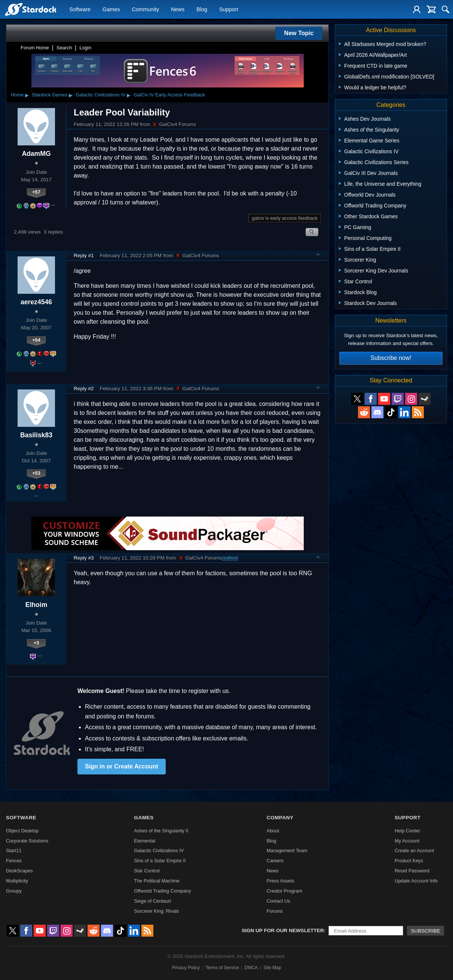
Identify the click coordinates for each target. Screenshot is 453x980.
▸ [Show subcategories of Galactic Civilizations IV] (129, 95)
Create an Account (414, 850)
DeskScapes (19, 871)
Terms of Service (222, 968)
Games (111, 10)
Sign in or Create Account (122, 766)
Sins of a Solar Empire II (160, 861)
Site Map (272, 968)
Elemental (145, 841)
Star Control (147, 871)
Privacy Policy (186, 968)
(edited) (230, 558)
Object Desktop (22, 831)
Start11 (14, 850)
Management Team (287, 850)
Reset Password (412, 871)
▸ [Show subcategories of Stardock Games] (71, 95)
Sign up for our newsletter (283, 930)
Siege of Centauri (152, 901)
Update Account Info (416, 881)
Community (145, 10)
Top (318, 255)
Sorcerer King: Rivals (156, 911)
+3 (36, 643)
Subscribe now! (391, 358)
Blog (202, 10)
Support (229, 10)
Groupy (14, 891)
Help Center (407, 831)
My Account (407, 841)
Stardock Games (50, 95)
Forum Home (35, 48)
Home (17, 95)
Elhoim (36, 605)
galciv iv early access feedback (285, 218)
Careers (275, 861)
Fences (14, 861)
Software (80, 10)
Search (64, 48)
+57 (36, 192)
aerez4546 (36, 302)
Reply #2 (84, 389)
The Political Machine (157, 881)
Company (280, 818)
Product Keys (409, 861)
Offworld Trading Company (162, 891)
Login (85, 48)
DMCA (251, 968)
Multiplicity (17, 881)
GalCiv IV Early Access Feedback (169, 95)
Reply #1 (84, 255)
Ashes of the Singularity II (161, 831)
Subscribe (426, 931)
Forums (275, 911)
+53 (36, 473)
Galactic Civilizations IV (100, 95)
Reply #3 (84, 558)
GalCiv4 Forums (174, 124)
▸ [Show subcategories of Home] (27, 95)
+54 (36, 340)
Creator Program (284, 891)
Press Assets (281, 881)
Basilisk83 (36, 435)
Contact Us (278, 901)
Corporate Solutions (27, 841)
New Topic (299, 33)
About (273, 831)
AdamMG (36, 154)
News (178, 10)
